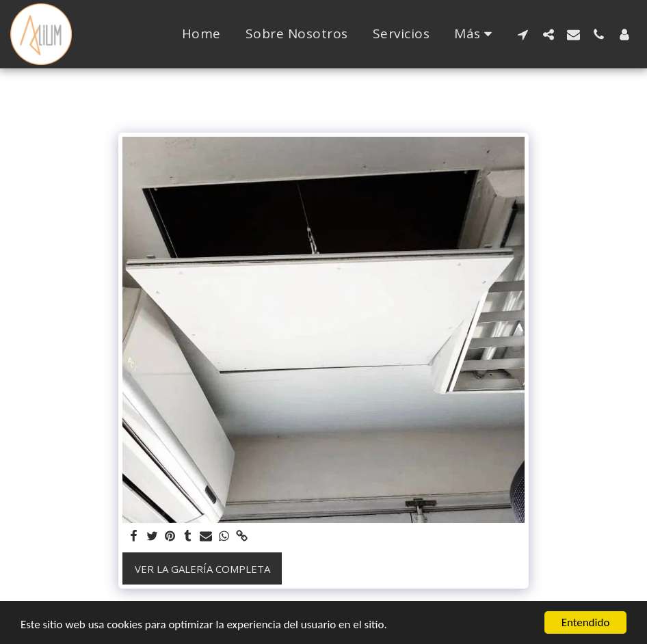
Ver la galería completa (202, 569)
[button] (523, 34)
